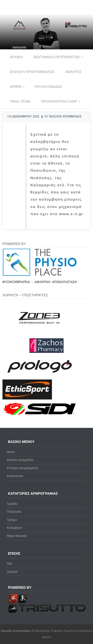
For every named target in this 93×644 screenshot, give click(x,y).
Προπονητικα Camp (59, 101)
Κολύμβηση (14, 528)
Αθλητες (73, 72)
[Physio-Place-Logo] (40, 282)
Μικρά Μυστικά (17, 536)
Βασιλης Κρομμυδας (66, 116)
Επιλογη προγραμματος (32, 72)
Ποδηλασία (14, 512)
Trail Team (20, 101)
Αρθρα (16, 87)
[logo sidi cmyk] (40, 415)
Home (11, 452)
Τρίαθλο (12, 504)
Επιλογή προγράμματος (23, 468)
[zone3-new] (40, 335)
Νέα (10, 564)
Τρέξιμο (12, 520)
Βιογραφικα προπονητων (56, 57)
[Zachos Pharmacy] (46, 352)
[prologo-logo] (40, 377)
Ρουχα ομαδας (48, 87)
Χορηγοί (12, 572)
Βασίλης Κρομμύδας (20, 460)
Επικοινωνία (15, 476)
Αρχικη (16, 57)
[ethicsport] (27, 398)
